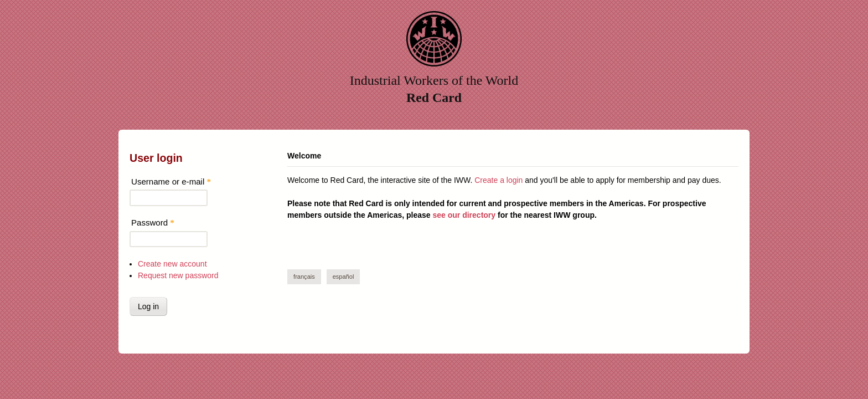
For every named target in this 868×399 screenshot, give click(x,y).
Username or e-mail (171, 181)
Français (304, 277)
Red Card (434, 98)
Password (153, 222)
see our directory (464, 215)
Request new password (178, 275)
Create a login (498, 180)
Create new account (172, 264)
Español (343, 277)
